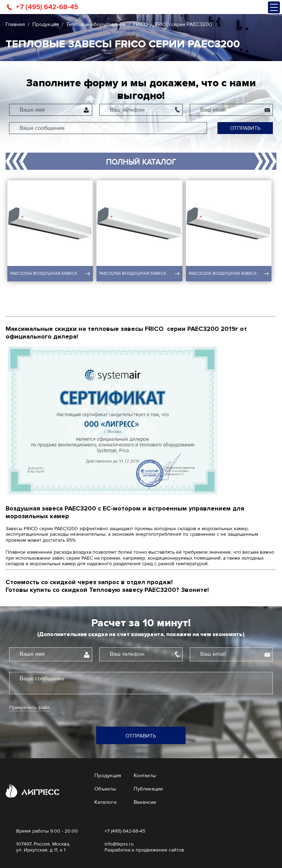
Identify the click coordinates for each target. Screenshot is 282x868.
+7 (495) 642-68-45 (47, 7)
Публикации (148, 789)
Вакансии (145, 802)
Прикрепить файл (29, 708)
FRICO (140, 24)
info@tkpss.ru (119, 844)
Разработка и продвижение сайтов (144, 850)
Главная (15, 24)
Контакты (145, 775)
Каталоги (105, 802)
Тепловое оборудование (96, 24)
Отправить (245, 128)
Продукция (46, 24)
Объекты (105, 789)
